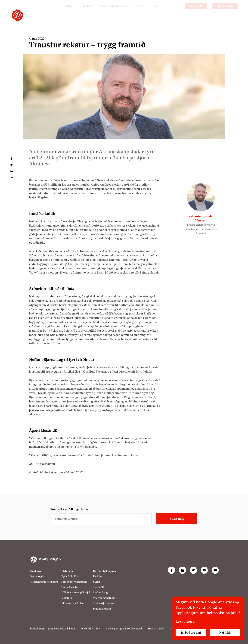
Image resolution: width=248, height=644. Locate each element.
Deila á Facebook (12, 159)
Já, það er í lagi (191, 633)
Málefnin (61, 10)
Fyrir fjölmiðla (70, 577)
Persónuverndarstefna (74, 582)
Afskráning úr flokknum (44, 582)
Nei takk (225, 633)
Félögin (97, 577)
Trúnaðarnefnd (70, 587)
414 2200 (159, 629)
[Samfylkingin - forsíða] (17, 15)
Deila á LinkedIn (12, 171)
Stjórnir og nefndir (104, 598)
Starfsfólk (99, 587)
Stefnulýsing (100, 593)
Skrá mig (177, 519)
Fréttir (139, 10)
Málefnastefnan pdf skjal (76, 593)
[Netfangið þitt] (101, 519)
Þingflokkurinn (102, 609)
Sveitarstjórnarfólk (104, 604)
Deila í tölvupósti (12, 177)
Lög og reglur (38, 577)
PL (168, 10)
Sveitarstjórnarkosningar (111, 10)
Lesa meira (185, 622)
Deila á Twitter (12, 165)
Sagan (96, 582)
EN (176, 10)
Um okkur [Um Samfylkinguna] (81, 10)
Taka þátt (196, 10)
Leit (156, 10)
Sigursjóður (225, 10)
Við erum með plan (73, 604)
